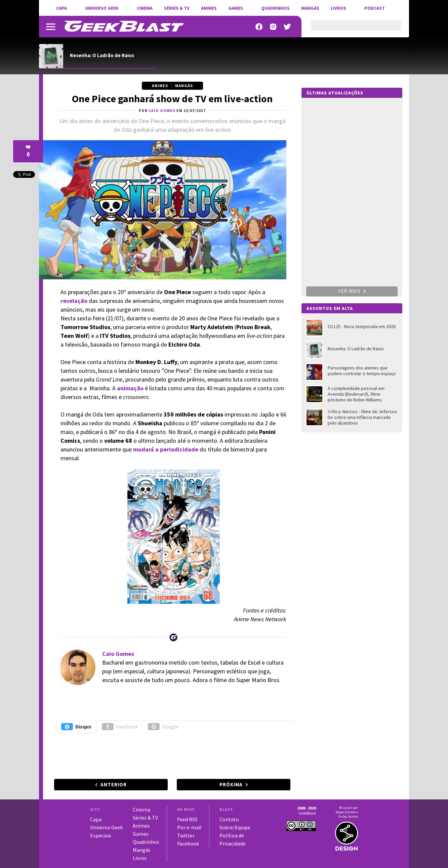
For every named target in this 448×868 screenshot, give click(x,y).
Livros (338, 8)
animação (130, 388)
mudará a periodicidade (166, 449)
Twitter (186, 835)
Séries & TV (177, 8)
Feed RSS (187, 819)
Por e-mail (189, 827)
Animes (209, 8)
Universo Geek (102, 8)
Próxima (231, 784)
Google (163, 727)
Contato (229, 819)
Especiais (101, 835)
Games (236, 8)
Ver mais (352, 291)
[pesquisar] (350, 29)
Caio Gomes (118, 654)
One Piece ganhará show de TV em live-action (172, 98)
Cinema (145, 8)
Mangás (310, 8)
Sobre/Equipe (235, 827)
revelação (74, 301)
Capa (62, 8)
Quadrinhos (275, 8)
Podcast (375, 8)
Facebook (120, 727)
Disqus (76, 727)
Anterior (114, 784)
